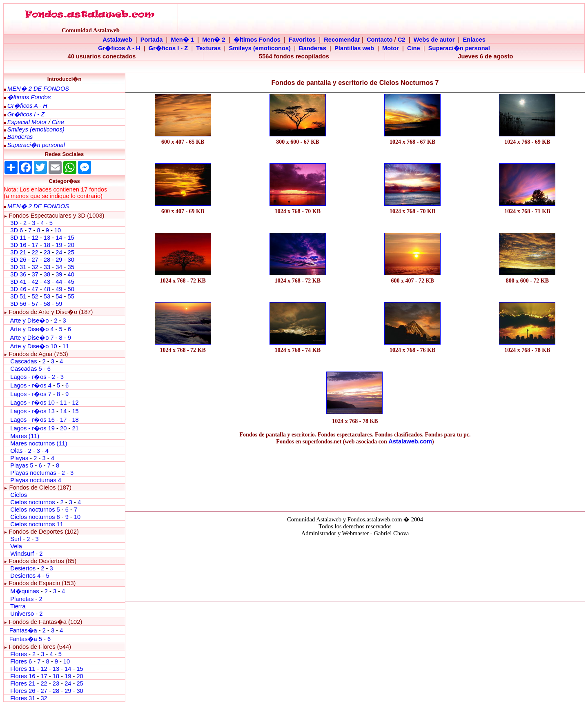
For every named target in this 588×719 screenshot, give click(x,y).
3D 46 (18, 289)
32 (35, 267)
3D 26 (18, 260)
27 (35, 260)
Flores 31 (23, 698)
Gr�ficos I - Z (168, 48)
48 (47, 289)
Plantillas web (354, 48)
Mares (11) (25, 436)
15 (71, 238)
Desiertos (23, 568)
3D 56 (18, 304)
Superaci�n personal (459, 48)
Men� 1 (182, 40)
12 (36, 238)
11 (66, 346)
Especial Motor (27, 122)
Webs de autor (434, 40)
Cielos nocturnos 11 (37, 524)
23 (47, 252)
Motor (391, 48)
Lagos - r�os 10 (32, 403)
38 (47, 274)
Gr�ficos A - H (119, 48)
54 (59, 296)
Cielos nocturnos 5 (35, 510)
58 (47, 304)
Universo (22, 614)
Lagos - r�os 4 (32, 385)
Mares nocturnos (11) (39, 443)
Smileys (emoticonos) (260, 48)
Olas (16, 451)
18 (47, 245)
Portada (152, 40)
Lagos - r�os (29, 377)
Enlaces (474, 40)
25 (71, 252)
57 (35, 304)
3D (14, 223)
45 (71, 282)
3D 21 (18, 252)
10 (58, 230)
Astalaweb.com (410, 441)
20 (71, 245)
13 (47, 238)
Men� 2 (214, 40)
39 (59, 274)
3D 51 (18, 296)
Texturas (208, 48)
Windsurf (22, 554)
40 (71, 274)
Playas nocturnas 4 (36, 480)
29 (59, 260)
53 (47, 296)
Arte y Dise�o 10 (33, 346)
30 (71, 260)
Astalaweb (117, 40)
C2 (402, 40)
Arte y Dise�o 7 (32, 338)
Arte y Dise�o (29, 321)
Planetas (22, 599)
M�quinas (24, 591)
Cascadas (23, 361)
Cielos (19, 495)
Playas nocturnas (33, 473)
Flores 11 (23, 669)
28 (47, 260)
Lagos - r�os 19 (32, 428)
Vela (16, 546)
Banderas (313, 48)
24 (59, 252)
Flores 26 (23, 691)
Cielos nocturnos (32, 502)
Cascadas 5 (26, 369)
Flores (19, 654)
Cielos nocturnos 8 (36, 517)
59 (59, 304)
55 (71, 296)
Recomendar (342, 40)
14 (59, 238)
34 (59, 267)
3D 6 (17, 230)
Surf (16, 539)
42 (35, 282)
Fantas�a (23, 630)
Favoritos (302, 40)
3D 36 (18, 274)
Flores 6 (22, 661)
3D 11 (18, 238)
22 (35, 252)
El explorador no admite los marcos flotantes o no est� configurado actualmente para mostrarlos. (355, 568)
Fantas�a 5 (26, 639)
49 (59, 289)
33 (47, 267)
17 (35, 245)
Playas (19, 458)
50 (71, 289)
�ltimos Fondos (257, 40)
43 (47, 282)
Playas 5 (22, 465)
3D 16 (18, 245)
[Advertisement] (355, 476)
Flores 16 (23, 676)
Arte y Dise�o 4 (32, 329)
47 (35, 289)
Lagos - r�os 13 (32, 411)
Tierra (18, 606)
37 (35, 274)
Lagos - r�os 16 (32, 420)
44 (59, 282)
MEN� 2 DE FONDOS (38, 89)
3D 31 (18, 267)
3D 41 (18, 282)
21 (75, 428)
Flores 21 (23, 683)
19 (59, 245)
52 (35, 296)
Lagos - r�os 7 (31, 394)
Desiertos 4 (26, 576)
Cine (414, 48)
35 (71, 267)
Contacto (380, 40)
